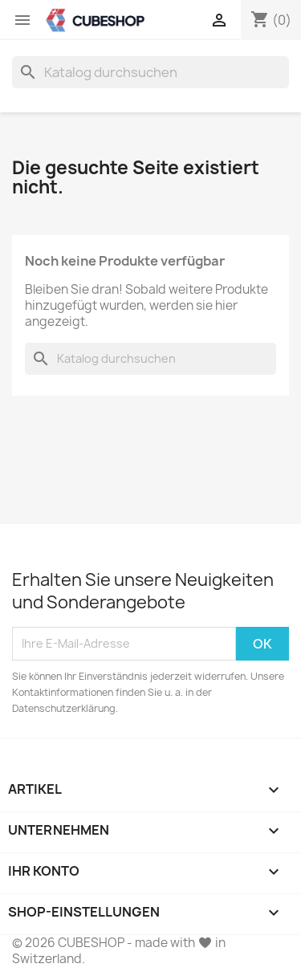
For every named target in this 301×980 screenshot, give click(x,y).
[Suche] (150, 72)
